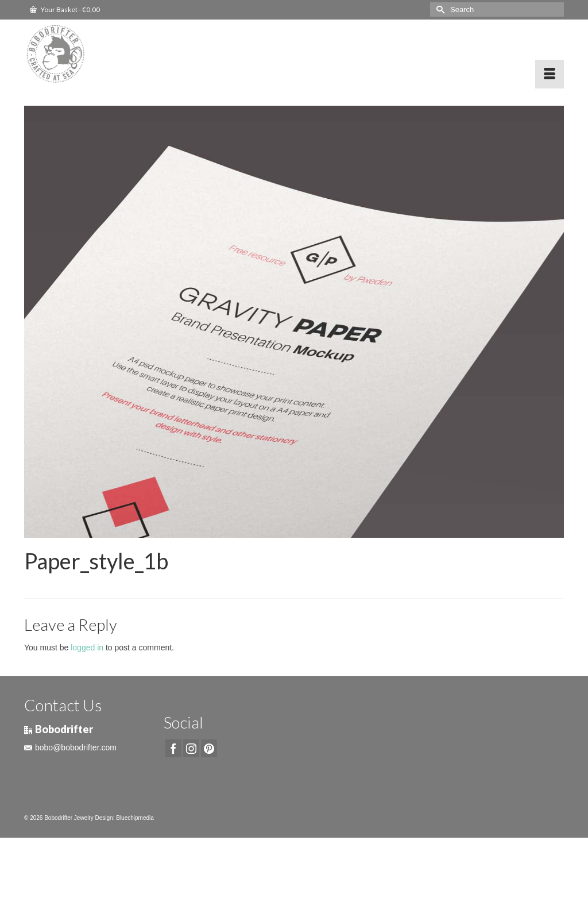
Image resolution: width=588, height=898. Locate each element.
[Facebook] (173, 748)
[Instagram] (191, 748)
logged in (87, 648)
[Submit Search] (439, 9)
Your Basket (65, 9)
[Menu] (550, 74)
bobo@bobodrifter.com (70, 747)
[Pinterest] (209, 748)
